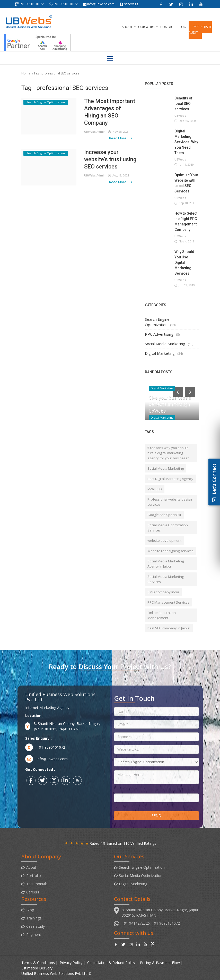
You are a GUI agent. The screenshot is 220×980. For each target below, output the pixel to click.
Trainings (34, 918)
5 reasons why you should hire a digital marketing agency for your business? (168, 453)
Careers (33, 892)
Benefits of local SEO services (183, 104)
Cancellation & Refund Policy (111, 963)
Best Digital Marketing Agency (170, 479)
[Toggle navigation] (110, 59)
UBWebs (180, 116)
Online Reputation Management (162, 615)
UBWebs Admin (95, 132)
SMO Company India (163, 592)
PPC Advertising (159, 334)
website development (164, 540)
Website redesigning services (170, 551)
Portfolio (34, 876)
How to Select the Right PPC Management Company (186, 221)
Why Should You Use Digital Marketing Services (184, 263)
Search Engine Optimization (157, 322)
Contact (168, 27)
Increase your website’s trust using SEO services (110, 159)
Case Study (36, 926)
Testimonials (37, 884)
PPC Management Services (168, 602)
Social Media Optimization (141, 876)
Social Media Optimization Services (168, 528)
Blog (182, 27)
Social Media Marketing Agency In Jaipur (166, 564)
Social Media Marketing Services (166, 579)
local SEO (155, 489)
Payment (34, 935)
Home (26, 73)
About (127, 27)
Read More (121, 138)
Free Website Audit (200, 30)
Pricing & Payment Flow (160, 963)
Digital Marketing (160, 353)
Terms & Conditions (38, 963)
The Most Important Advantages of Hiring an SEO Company (110, 112)
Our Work (147, 27)
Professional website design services (170, 502)
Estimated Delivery (37, 968)
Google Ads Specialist (164, 515)
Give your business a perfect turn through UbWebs (170, 404)
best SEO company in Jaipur (169, 628)
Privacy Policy (71, 963)
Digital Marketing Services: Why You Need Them (186, 142)
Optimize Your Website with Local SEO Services (186, 183)
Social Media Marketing (165, 344)
